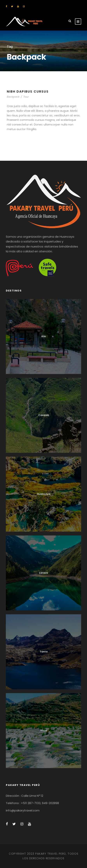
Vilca (43, 730)
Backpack (13, 97)
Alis (43, 336)
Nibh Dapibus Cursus (28, 92)
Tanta (44, 652)
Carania (44, 415)
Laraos (43, 573)
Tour (26, 97)
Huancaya (44, 494)
